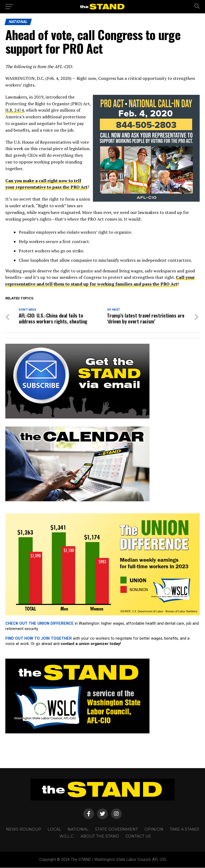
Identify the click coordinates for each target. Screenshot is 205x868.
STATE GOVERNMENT (117, 830)
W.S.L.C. (67, 836)
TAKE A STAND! (184, 830)
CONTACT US (138, 836)
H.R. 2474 (15, 110)
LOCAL (54, 830)
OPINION (154, 830)
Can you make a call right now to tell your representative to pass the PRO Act (46, 184)
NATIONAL (78, 830)
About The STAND (100, 836)
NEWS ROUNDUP (23, 830)
